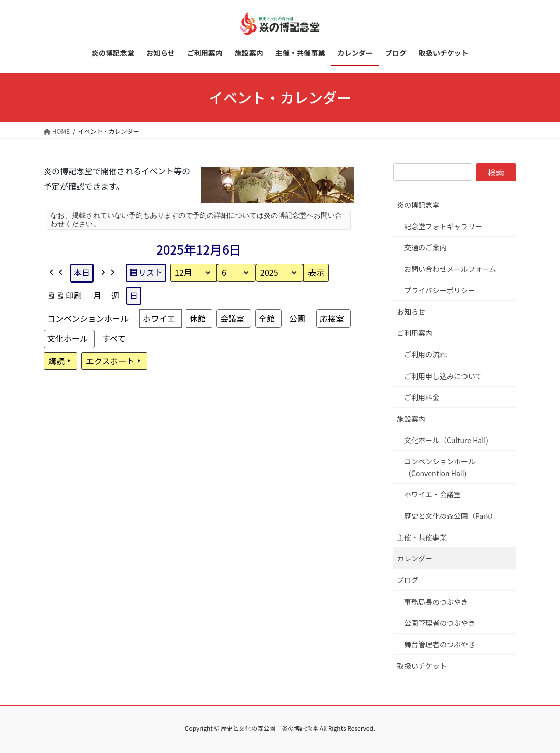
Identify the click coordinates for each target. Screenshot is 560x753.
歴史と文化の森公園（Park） (450, 516)
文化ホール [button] (68, 338)
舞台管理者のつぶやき (440, 644)
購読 (60, 361)
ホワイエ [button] (159, 318)
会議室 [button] (232, 318)
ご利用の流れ (425, 354)
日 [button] (134, 295)
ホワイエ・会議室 (432, 494)
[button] (56, 273)
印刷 (64, 297)
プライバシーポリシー (440, 290)
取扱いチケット (422, 666)
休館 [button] (198, 318)
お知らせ (411, 311)
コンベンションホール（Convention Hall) (440, 467)
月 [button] (97, 295)
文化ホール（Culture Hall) (446, 440)
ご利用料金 (422, 397)
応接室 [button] (332, 318)
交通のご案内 (425, 247)
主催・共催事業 (422, 537)
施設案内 (411, 419)
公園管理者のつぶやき (440, 623)
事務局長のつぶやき (436, 602)
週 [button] (115, 295)
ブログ (408, 580)
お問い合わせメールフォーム (450, 269)
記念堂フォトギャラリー (443, 226)
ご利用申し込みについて (443, 376)
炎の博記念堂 (418, 205)
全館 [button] (267, 318)
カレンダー (415, 558)
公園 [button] (297, 318)
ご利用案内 (415, 333)
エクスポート (114, 361)
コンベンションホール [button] (88, 318)
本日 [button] (82, 272)
